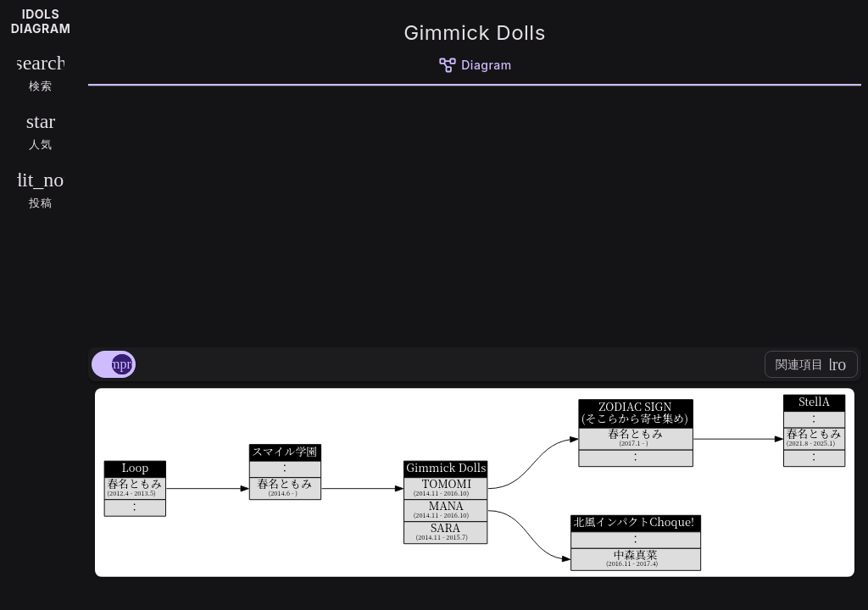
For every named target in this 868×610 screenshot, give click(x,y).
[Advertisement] (475, 213)
